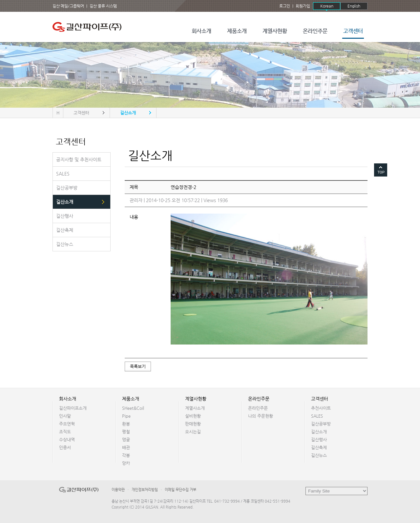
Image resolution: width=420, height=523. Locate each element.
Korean (327, 6)
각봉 (126, 455)
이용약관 (118, 490)
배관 (126, 447)
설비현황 (193, 416)
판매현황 (193, 424)
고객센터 (353, 31)
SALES (317, 416)
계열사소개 (195, 408)
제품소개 (237, 31)
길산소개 (319, 432)
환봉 (126, 424)
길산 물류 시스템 (103, 6)
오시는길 (193, 432)
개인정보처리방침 (145, 490)
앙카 (126, 463)
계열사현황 (275, 31)
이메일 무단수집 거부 (180, 490)
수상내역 (67, 439)
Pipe (126, 416)
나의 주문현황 (261, 416)
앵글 (126, 439)
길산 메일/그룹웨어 (68, 6)
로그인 (285, 6)
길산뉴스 (319, 455)
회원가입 (303, 6)
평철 (126, 432)
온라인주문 (315, 31)
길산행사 (319, 439)
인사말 (65, 416)
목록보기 (138, 366)
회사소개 (201, 31)
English (354, 6)
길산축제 (319, 447)
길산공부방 (321, 424)
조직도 (65, 432)
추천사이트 (321, 408)
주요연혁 (67, 424)
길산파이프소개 (73, 408)
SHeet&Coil (133, 408)
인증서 (65, 447)
